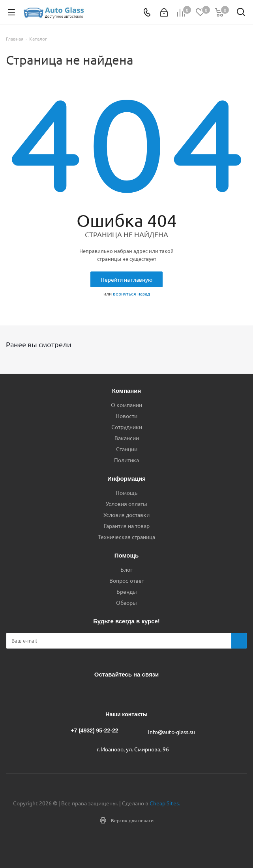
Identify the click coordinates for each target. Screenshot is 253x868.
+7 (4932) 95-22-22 (94, 730)
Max (154, 693)
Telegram (115, 693)
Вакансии (127, 438)
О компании (126, 405)
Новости (126, 416)
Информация (126, 479)
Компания (127, 391)
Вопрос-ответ (127, 580)
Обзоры (126, 602)
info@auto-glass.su (171, 732)
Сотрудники (127, 427)
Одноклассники (135, 693)
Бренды (127, 591)
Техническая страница (126, 537)
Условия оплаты (126, 504)
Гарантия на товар (127, 526)
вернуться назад (131, 294)
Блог (126, 569)
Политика (126, 460)
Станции (127, 449)
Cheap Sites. (165, 803)
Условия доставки (126, 515)
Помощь (126, 493)
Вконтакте (95, 693)
